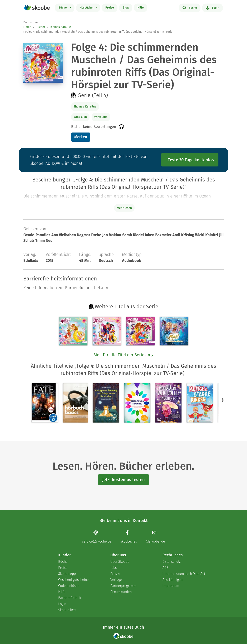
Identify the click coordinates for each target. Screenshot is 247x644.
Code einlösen (69, 586)
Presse (115, 574)
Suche (190, 8)
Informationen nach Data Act (184, 574)
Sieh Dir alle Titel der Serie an (123, 355)
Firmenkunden (121, 592)
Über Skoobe (120, 562)
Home (27, 27)
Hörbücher (87, 8)
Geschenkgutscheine (73, 580)
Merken (81, 137)
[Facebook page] (128, 537)
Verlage (116, 580)
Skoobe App (67, 574)
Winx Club (80, 117)
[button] (223, 400)
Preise (110, 8)
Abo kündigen (173, 580)
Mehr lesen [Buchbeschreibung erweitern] (124, 208)
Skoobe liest (67, 610)
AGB (166, 568)
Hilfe (141, 8)
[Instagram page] (155, 537)
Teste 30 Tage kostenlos (191, 160)
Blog (126, 8)
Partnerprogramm (123, 586)
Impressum (171, 586)
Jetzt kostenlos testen (123, 480)
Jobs (113, 568)
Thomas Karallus (60, 27)
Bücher (64, 8)
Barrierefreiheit (70, 598)
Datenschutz (172, 562)
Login (212, 8)
